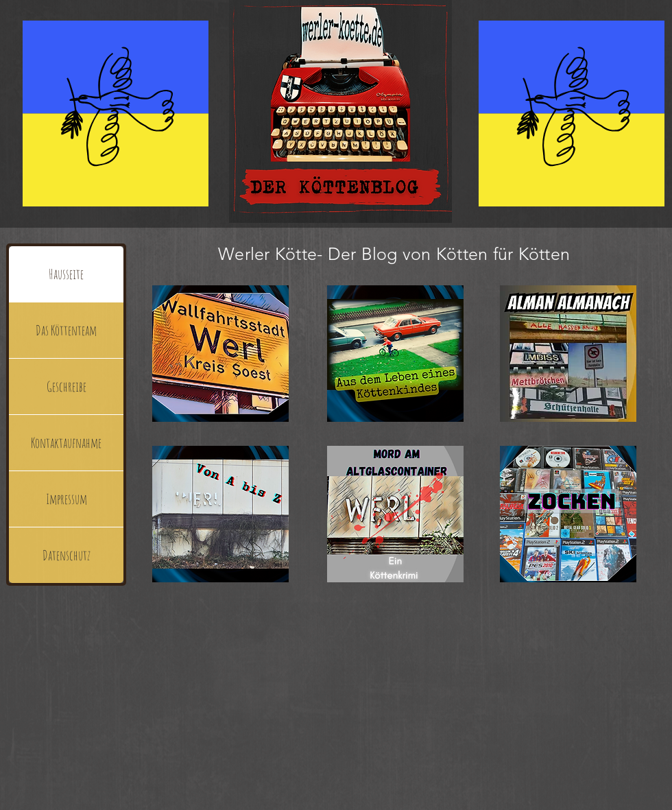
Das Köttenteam (66, 330)
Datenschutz (67, 555)
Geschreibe (67, 386)
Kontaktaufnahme (66, 443)
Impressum (67, 499)
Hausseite (66, 274)
